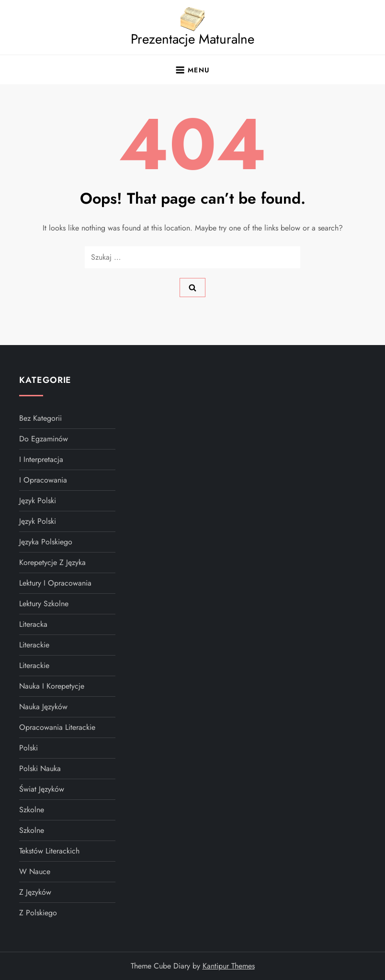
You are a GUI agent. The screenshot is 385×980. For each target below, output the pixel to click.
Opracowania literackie (57, 727)
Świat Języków (42, 789)
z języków (35, 892)
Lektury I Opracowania (55, 583)
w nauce (35, 871)
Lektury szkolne (44, 604)
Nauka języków (43, 707)
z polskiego (38, 913)
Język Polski (38, 501)
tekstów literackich (49, 851)
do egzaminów (44, 439)
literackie (34, 645)
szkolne (32, 810)
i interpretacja (41, 459)
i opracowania (43, 480)
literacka (33, 624)
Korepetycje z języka (52, 562)
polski (28, 748)
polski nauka (40, 768)
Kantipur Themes (229, 966)
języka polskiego (46, 542)
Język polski (38, 521)
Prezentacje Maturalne (192, 39)
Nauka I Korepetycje (52, 686)
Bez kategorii (40, 418)
